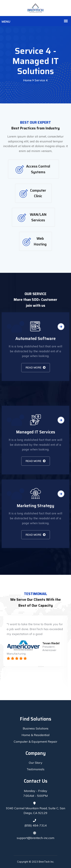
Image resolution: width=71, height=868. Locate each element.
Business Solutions (36, 728)
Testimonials (35, 769)
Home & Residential (36, 735)
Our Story (36, 763)
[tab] (33, 169)
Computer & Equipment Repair (35, 742)
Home (27, 80)
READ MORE (36, 367)
